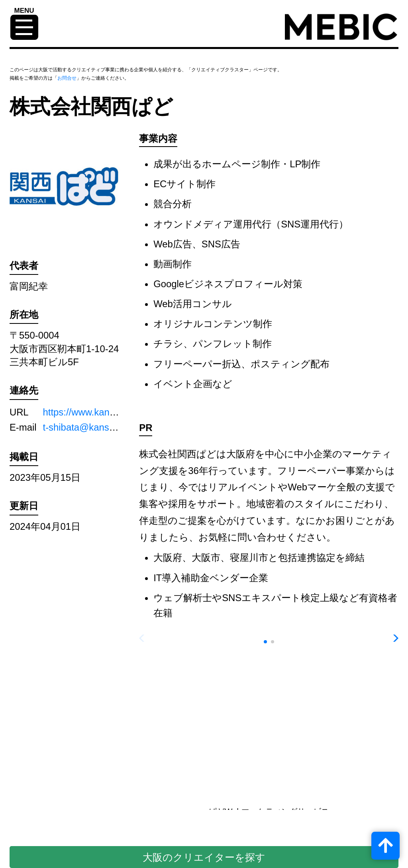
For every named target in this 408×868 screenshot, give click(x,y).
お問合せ (67, 78)
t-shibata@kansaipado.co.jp (102, 427)
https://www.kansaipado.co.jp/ (106, 412)
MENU (24, 11)
